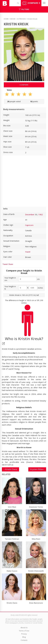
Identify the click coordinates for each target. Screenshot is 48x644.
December (30, 214)
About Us (24, 628)
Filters (24, 9)
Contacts (24, 640)
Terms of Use (24, 631)
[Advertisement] (24, 181)
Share (11, 264)
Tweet (5, 264)
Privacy (24, 634)
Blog (24, 637)
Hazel (28, 252)
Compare (31, 3)
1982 (41, 214)
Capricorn (29, 225)
